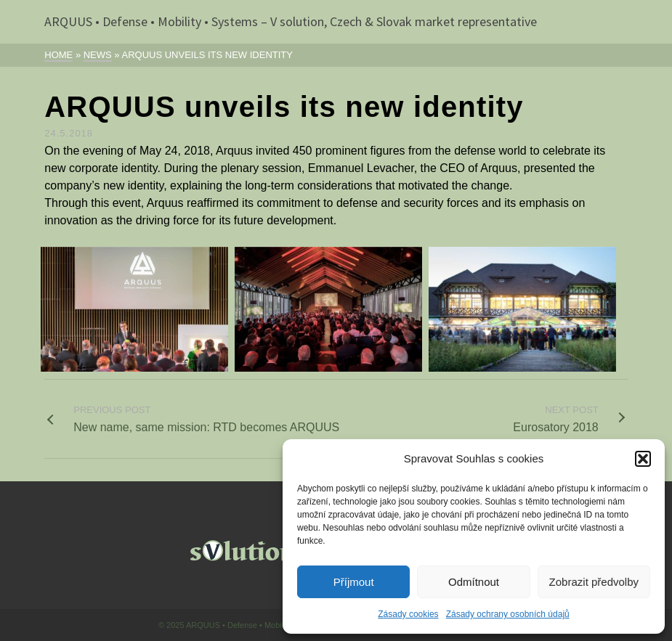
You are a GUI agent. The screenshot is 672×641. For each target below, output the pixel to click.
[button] (643, 459)
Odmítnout (474, 582)
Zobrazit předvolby (594, 582)
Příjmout (354, 582)
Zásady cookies (408, 614)
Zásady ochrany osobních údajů (508, 614)
